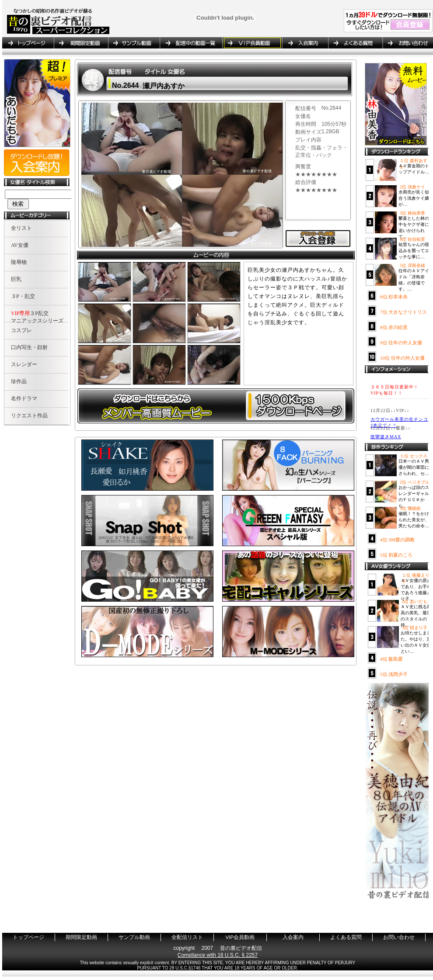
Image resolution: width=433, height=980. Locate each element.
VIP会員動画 (252, 43)
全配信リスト (191, 43)
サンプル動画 (134, 43)
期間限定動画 (81, 43)
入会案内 (305, 43)
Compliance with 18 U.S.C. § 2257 (218, 955)
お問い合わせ (406, 43)
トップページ (28, 43)
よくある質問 (355, 43)
